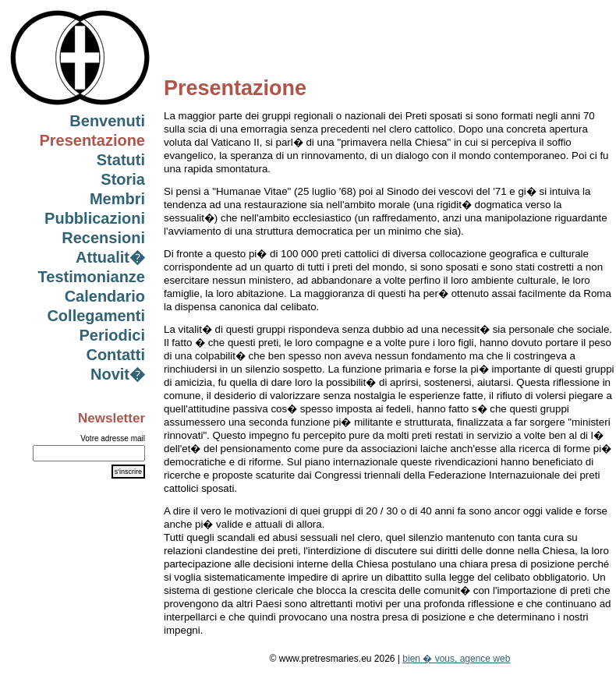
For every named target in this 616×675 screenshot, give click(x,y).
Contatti (115, 355)
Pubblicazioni (95, 218)
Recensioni (103, 238)
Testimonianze (92, 277)
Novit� (118, 374)
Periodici (112, 335)
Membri (117, 199)
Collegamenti (96, 316)
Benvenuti (107, 121)
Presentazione (92, 140)
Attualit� (110, 257)
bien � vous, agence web (456, 659)
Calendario (105, 296)
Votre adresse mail (113, 438)
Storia (123, 179)
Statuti (121, 160)
